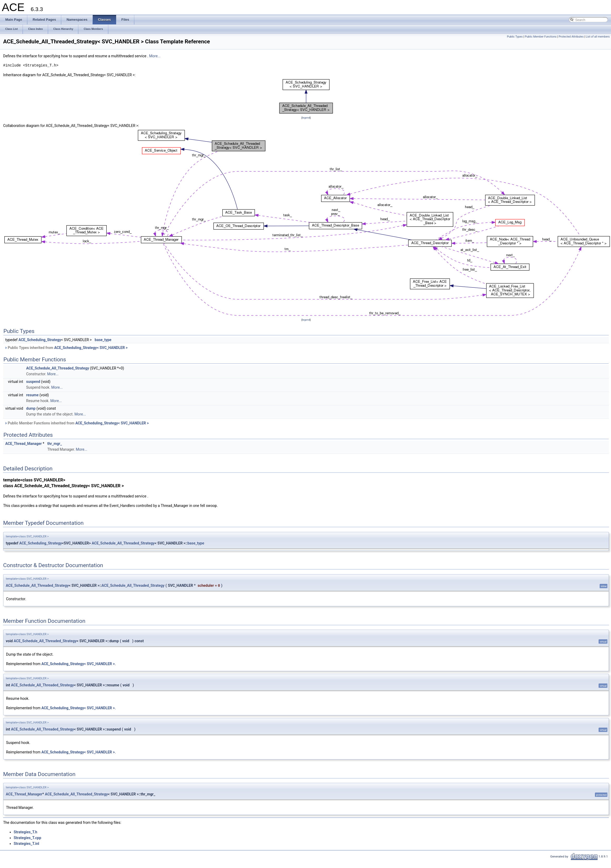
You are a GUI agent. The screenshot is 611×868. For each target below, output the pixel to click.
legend (306, 118)
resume (32, 395)
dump (31, 408)
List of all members (598, 37)
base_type (103, 340)
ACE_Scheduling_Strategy (40, 340)
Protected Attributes (571, 37)
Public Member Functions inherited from (77, 423)
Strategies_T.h (25, 832)
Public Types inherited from (66, 348)
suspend (33, 382)
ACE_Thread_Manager (24, 444)
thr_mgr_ (55, 444)
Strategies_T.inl (26, 844)
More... (155, 56)
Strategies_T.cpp (27, 838)
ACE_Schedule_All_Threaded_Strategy (58, 368)
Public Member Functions (541, 37)
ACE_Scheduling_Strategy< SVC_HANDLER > (91, 348)
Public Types (515, 37)
